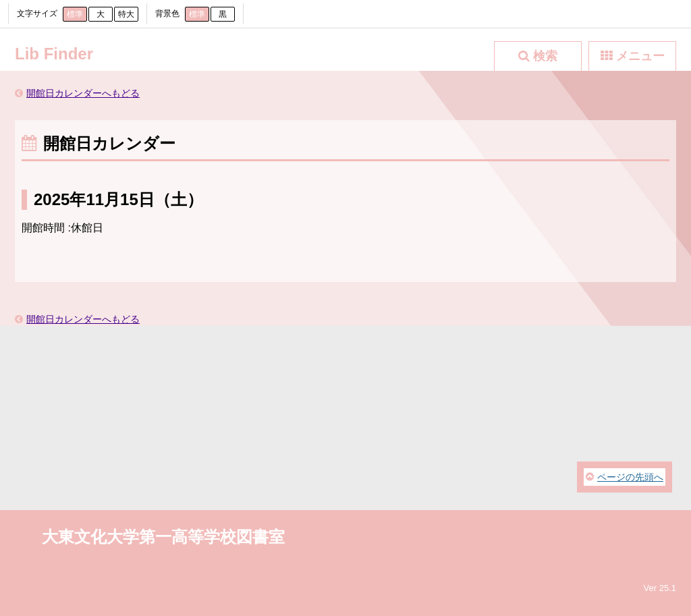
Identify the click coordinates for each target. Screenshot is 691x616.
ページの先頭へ (630, 477)
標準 (75, 14)
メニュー (640, 56)
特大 (126, 14)
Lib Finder (54, 54)
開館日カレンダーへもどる (83, 93)
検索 (545, 56)
